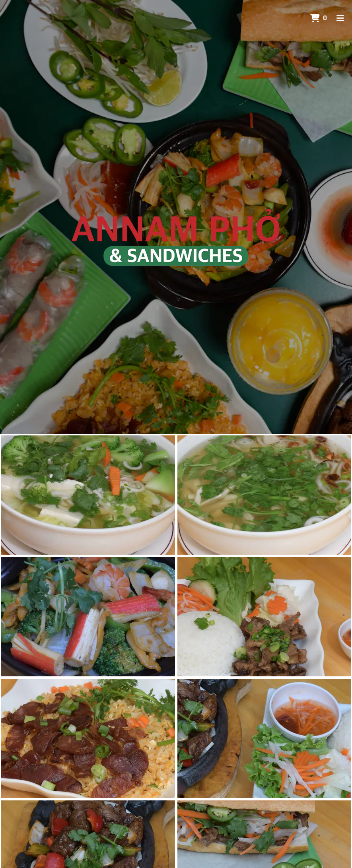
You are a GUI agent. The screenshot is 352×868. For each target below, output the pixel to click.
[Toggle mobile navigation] (340, 18)
